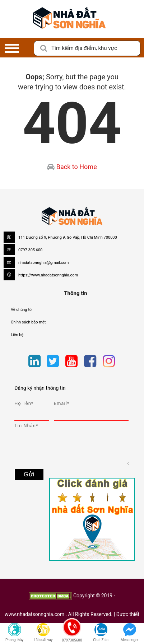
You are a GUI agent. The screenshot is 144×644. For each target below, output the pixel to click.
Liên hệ (17, 335)
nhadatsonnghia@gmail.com (44, 263)
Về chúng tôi (22, 310)
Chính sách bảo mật (28, 322)
